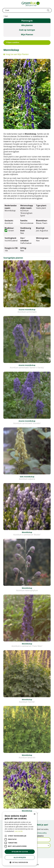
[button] (20, 862)
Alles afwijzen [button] (20, 857)
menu (4, 4)
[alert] (20, 839)
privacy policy (42, 833)
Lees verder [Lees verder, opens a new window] (19, 831)
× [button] (34, 814)
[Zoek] (27, 10)
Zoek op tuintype (27, 30)
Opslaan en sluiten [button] (20, 852)
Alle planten (27, 25)
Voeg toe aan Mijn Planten (17, 54)
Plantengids (27, 21)
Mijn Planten (27, 34)
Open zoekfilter (13, 42)
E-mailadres (39, 836)
